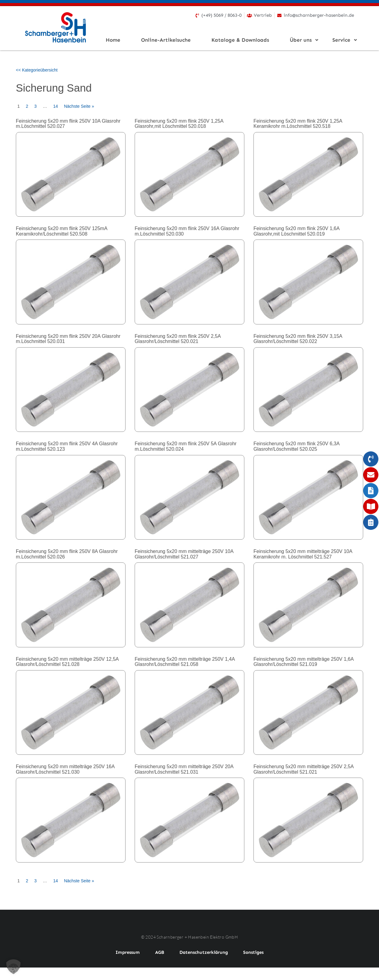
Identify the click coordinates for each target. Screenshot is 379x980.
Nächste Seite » (79, 106)
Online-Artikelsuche (166, 40)
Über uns (303, 40)
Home (113, 40)
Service (343, 40)
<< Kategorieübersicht (37, 70)
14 (55, 106)
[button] (13, 967)
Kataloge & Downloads (240, 40)
